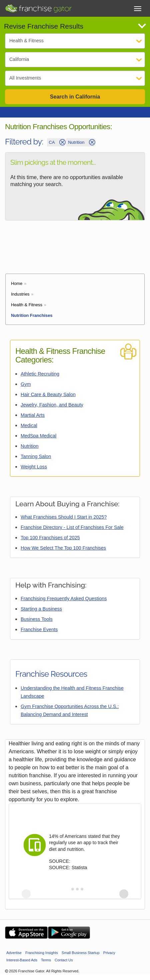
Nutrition (30, 446)
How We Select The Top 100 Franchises (63, 548)
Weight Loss (34, 467)
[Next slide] (124, 894)
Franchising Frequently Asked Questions (64, 599)
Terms (46, 960)
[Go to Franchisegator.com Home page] (38, 7)
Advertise (14, 953)
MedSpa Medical (38, 436)
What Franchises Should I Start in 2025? (64, 517)
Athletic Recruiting (40, 374)
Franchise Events (39, 629)
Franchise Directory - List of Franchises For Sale (72, 527)
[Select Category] (75, 41)
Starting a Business (41, 609)
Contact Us (64, 960)
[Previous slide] (26, 894)
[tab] (68, 889)
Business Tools (37, 619)
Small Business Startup (81, 953)
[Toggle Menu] (138, 9)
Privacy (109, 953)
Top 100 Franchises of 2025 (50, 538)
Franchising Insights (42, 953)
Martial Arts (33, 415)
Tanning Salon (36, 456)
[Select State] (75, 60)
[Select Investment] (75, 78)
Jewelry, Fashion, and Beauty (52, 405)
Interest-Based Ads (22, 960)
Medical (29, 425)
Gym (26, 384)
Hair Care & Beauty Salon (48, 394)
